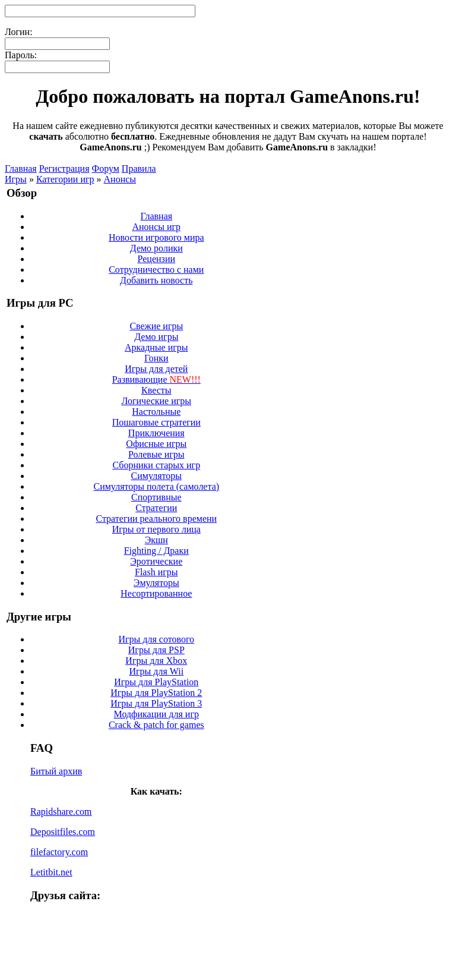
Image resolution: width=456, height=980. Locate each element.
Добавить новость (156, 280)
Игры (16, 179)
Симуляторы (157, 476)
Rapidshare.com (61, 812)
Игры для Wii (156, 671)
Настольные (156, 412)
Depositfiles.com (63, 832)
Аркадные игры (156, 347)
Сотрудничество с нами (156, 270)
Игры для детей (156, 369)
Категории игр (65, 179)
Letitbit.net (51, 872)
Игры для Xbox (156, 661)
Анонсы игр (156, 227)
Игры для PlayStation (156, 682)
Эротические (156, 561)
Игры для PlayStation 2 (156, 693)
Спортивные (156, 497)
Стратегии (156, 508)
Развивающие (156, 379)
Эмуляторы (156, 583)
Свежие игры (156, 326)
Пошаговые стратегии (156, 422)
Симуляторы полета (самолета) (156, 486)
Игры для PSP (156, 650)
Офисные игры (156, 444)
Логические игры (157, 401)
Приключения (156, 433)
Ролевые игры (156, 454)
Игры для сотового (156, 639)
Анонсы (120, 179)
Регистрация (64, 168)
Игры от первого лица (156, 529)
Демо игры (156, 337)
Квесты (156, 390)
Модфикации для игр (156, 714)
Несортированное (156, 593)
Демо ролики (156, 248)
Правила (139, 168)
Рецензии (156, 259)
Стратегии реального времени (156, 519)
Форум (106, 168)
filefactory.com (59, 852)
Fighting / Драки (156, 551)
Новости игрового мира (156, 237)
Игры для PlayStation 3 (156, 703)
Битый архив (56, 771)
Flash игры (156, 572)
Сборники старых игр (156, 465)
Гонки (156, 358)
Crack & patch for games (156, 725)
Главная (21, 168)
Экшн (156, 540)
